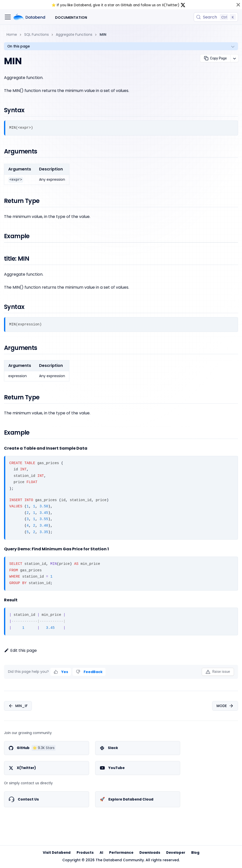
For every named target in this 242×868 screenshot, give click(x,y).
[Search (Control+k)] (216, 17)
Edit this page (20, 650)
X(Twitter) (171, 5)
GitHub (126, 5)
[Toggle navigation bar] (8, 17)
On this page (19, 46)
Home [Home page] (12, 34)
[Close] (238, 5)
